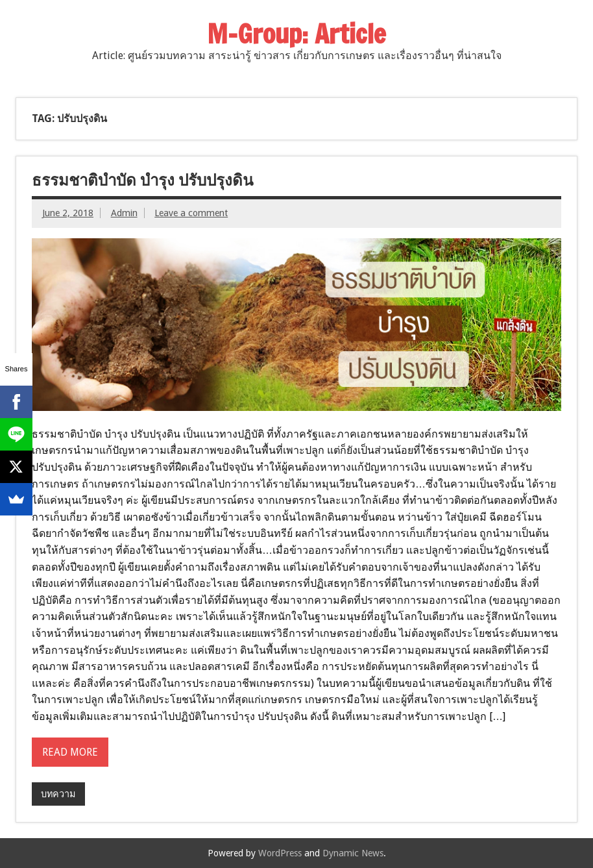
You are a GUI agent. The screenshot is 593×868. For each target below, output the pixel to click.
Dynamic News (353, 853)
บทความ (58, 794)
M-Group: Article (296, 33)
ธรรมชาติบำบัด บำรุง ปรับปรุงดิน (142, 180)
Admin (124, 213)
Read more (70, 752)
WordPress (280, 853)
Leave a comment (191, 213)
